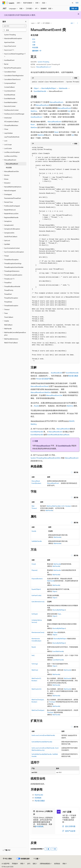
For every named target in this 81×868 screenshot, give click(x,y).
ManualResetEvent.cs (43, 67)
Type (59, 614)
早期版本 (15, 864)
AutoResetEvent (36, 117)
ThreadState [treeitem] (8, 302)
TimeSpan (52, 702)
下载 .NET (74, 8)
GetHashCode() (36, 595)
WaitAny (34, 424)
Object (36, 88)
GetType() (35, 614)
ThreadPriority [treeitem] (9, 290)
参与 (29, 864)
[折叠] (26, 22)
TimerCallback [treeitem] (9, 317)
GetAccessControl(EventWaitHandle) (43, 735)
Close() (34, 564)
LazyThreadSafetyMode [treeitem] (12, 137)
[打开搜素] (73, 3)
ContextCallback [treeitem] (9, 87)
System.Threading (43, 62)
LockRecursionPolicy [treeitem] (11, 156)
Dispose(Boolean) (37, 579)
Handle (34, 531)
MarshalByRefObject (49, 88)
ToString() (35, 664)
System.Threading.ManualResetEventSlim (46, 458)
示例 (34, 42)
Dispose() (35, 570)
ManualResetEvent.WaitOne (41, 392)
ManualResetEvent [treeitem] (12, 164)
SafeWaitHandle (37, 541)
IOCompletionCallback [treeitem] (11, 121)
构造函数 (35, 47)
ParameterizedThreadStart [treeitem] (13, 198)
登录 (77, 3)
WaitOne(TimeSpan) (38, 710)
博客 (22, 864)
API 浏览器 (46, 23)
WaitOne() (35, 670)
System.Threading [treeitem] (10, 35)
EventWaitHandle (40, 91)
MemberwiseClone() (38, 632)
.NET (39, 23)
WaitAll (72, 421)
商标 (64, 864)
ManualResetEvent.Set (54, 395)
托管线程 (38, 798)
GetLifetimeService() (38, 602)
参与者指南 (39, 826)
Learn (33, 23)
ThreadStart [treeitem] (8, 294)
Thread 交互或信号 (43, 379)
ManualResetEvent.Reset (40, 386)
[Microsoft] (4, 3)
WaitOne (34, 111)
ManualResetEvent (56, 102)
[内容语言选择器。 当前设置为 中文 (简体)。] (7, 859)
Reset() (37, 406)
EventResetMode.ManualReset (58, 435)
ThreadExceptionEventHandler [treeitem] (14, 267)
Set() (33, 655)
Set (69, 111)
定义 (34, 39)
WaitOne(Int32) (37, 689)
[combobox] (14, 26)
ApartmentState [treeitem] (9, 42)
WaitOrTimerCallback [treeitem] (11, 343)
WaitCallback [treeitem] (8, 325)
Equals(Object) (36, 589)
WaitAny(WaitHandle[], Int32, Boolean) (59, 506)
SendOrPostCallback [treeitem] (11, 237)
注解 (34, 45)
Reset (33, 124)
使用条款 (57, 864)
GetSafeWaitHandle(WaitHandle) (42, 742)
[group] (55, 82)
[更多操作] (77, 23)
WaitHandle (63, 88)
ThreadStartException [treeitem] (11, 298)
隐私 (34, 864)
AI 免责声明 (6, 864)
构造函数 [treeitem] (9, 167)
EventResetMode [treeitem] (10, 95)
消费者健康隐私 (45, 864)
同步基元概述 (73, 376)
